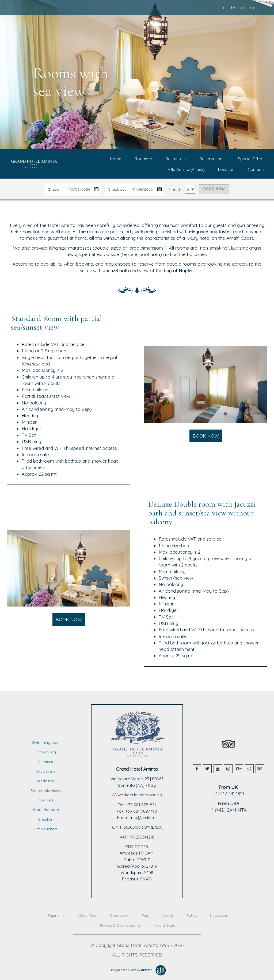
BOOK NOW (214, 189)
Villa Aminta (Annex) (186, 169)
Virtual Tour (87, 915)
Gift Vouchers (46, 829)
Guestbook (119, 915)
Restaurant (176, 159)
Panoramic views (46, 790)
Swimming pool (46, 742)
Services (46, 762)
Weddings (46, 781)
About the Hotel (46, 810)
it (223, 8)
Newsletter (219, 915)
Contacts (256, 169)
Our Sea (46, 800)
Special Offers (251, 159)
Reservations (212, 159)
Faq (145, 915)
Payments (56, 915)
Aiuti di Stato (165, 925)
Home (116, 159)
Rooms (143, 159)
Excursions (46, 771)
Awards (167, 915)
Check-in (46, 819)
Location (226, 169)
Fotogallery (46, 752)
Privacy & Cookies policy (121, 925)
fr (252, 8)
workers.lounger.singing (140, 795)
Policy (192, 915)
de (242, 8)
